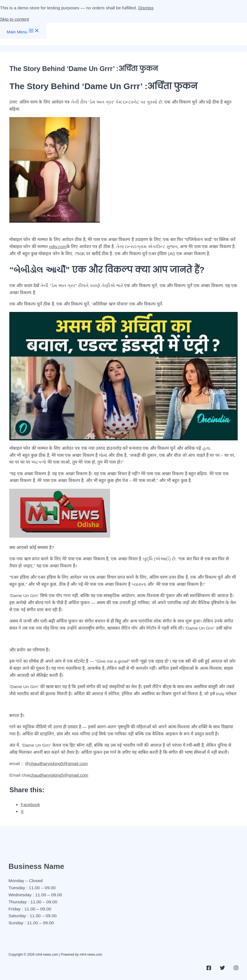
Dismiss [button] (146, 8)
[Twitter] (222, 969)
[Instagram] (236, 969)
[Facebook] (209, 969)
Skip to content (15, 19)
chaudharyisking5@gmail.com (58, 763)
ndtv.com (58, 246)
